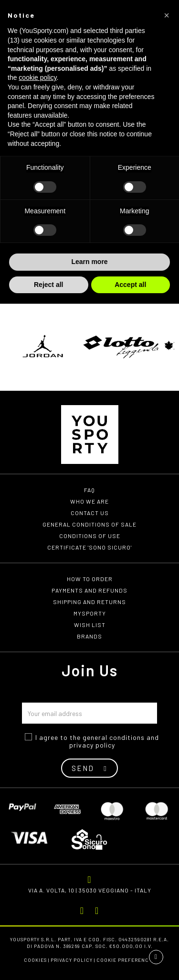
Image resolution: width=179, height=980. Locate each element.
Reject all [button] (48, 285)
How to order (90, 579)
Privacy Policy (72, 960)
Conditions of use (90, 536)
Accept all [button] (130, 285)
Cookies (35, 960)
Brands (89, 636)
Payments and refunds (89, 590)
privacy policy (92, 745)
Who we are (89, 501)
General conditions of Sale (89, 524)
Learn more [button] (89, 262)
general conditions (114, 737)
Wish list (90, 625)
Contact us (90, 513)
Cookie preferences (126, 960)
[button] (167, 15)
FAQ (89, 490)
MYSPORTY (90, 613)
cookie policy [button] (37, 77)
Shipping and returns (89, 602)
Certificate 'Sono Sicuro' (89, 547)
